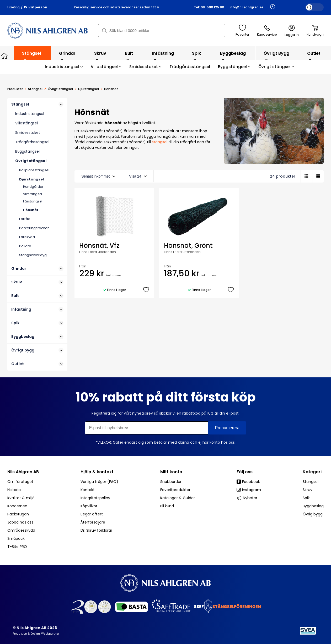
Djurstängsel (89, 89)
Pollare (25, 246)
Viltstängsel (33, 194)
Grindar (67, 56)
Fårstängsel (33, 201)
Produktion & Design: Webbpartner (36, 634)
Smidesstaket (145, 67)
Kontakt (88, 490)
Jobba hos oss (20, 522)
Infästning (163, 56)
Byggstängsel (234, 67)
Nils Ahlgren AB (23, 472)
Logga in (292, 31)
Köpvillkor (89, 506)
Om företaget (20, 482)
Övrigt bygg (276, 56)
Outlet (314, 56)
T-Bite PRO (17, 547)
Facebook (248, 482)
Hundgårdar (33, 187)
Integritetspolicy (95, 498)
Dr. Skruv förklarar (96, 530)
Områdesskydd (21, 530)
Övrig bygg (313, 514)
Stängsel (31, 56)
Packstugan (18, 514)
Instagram (249, 490)
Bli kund (167, 506)
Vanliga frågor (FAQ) (99, 482)
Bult (129, 56)
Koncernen (17, 506)
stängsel (160, 142)
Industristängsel (64, 67)
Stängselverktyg (33, 255)
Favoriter (242, 31)
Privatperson (36, 7)
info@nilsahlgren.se (246, 7)
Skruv (100, 56)
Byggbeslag (233, 56)
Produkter (15, 89)
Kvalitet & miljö (21, 498)
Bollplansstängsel (34, 170)
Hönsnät (31, 210)
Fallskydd (27, 237)
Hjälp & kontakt (97, 472)
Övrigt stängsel (276, 67)
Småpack (16, 538)
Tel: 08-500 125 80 (209, 7)
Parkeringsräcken (34, 228)
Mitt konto (171, 472)
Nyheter (247, 498)
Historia (14, 490)
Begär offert (92, 514)
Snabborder (171, 482)
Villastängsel (106, 67)
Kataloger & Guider (178, 498)
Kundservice (267, 31)
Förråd (25, 219)
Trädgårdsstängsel (190, 67)
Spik (196, 56)
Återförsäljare (93, 522)
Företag (14, 7)
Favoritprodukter (175, 490)
